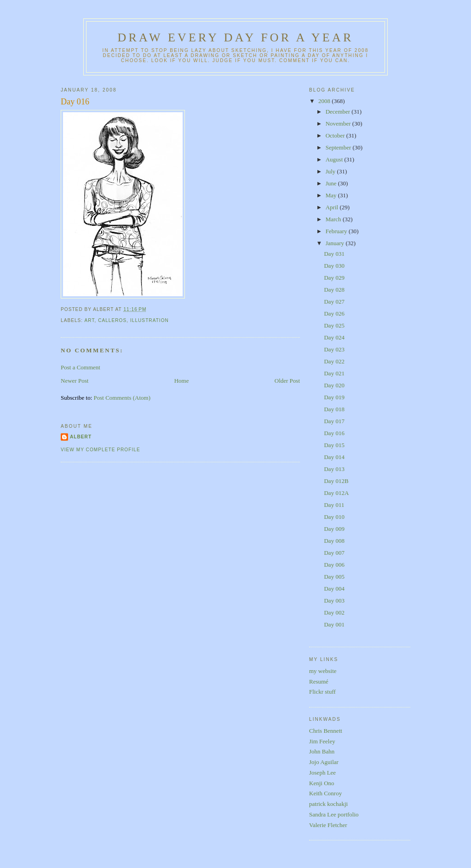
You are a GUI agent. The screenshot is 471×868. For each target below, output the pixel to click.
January (336, 243)
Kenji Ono (322, 783)
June (332, 183)
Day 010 (334, 517)
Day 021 (334, 373)
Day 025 (334, 325)
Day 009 (334, 529)
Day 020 (334, 385)
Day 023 (334, 349)
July (331, 171)
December (339, 112)
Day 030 (334, 266)
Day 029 (334, 278)
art (89, 320)
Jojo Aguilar (324, 762)
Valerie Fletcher (328, 825)
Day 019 (334, 397)
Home (182, 381)
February (337, 231)
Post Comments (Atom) (122, 398)
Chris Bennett (326, 731)
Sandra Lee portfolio (334, 814)
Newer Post (75, 381)
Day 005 (334, 577)
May (332, 195)
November (339, 124)
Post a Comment (80, 367)
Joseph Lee (322, 773)
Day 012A (336, 493)
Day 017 (334, 421)
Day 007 (334, 553)
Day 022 (334, 361)
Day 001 (334, 624)
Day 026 (334, 313)
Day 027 (334, 302)
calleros (112, 320)
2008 (325, 101)
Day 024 (334, 337)
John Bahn (322, 751)
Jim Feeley (322, 741)
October (336, 135)
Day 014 (334, 457)
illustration (149, 320)
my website (323, 671)
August (335, 159)
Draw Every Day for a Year (236, 37)
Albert (81, 437)
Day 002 (334, 612)
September (339, 147)
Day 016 (75, 102)
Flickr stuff (322, 692)
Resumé (319, 681)
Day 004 (334, 589)
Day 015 (334, 445)
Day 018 (334, 409)
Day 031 (334, 254)
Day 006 (334, 565)
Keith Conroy (325, 793)
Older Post (287, 381)
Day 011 (334, 505)
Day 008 (334, 541)
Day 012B (336, 481)
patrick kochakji (328, 804)
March (334, 219)
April (333, 207)
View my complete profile (101, 450)
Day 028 (334, 290)
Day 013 (334, 469)
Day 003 (334, 601)
